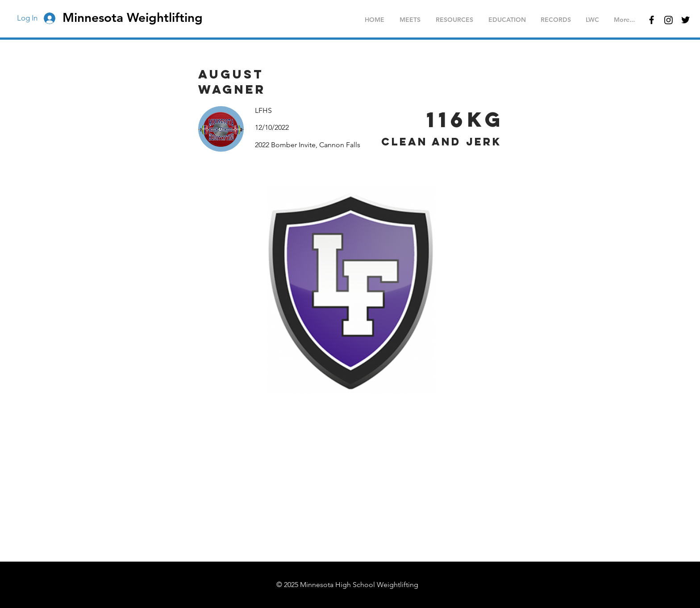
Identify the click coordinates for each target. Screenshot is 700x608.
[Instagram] (669, 20)
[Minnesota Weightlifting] (138, 18)
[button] (410, 20)
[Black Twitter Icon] (685, 20)
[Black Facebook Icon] (652, 20)
